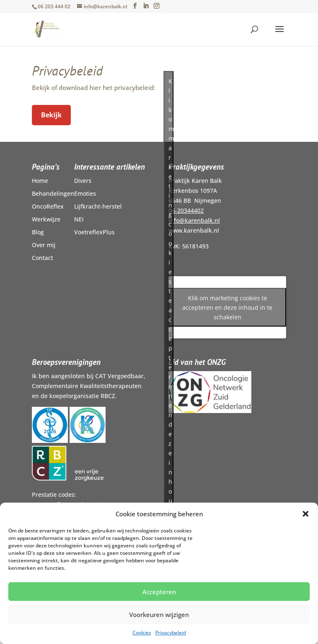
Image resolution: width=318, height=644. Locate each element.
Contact (42, 258)
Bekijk (51, 115)
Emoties (85, 193)
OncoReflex (48, 206)
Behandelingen (53, 193)
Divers (83, 181)
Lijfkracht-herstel (98, 206)
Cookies (142, 633)
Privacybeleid (171, 633)
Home (40, 181)
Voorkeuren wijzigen (159, 615)
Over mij (44, 245)
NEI (79, 219)
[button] (306, 514)
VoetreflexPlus (94, 232)
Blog (38, 232)
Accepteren (159, 592)
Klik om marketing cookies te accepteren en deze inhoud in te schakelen (227, 307)
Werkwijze (46, 219)
